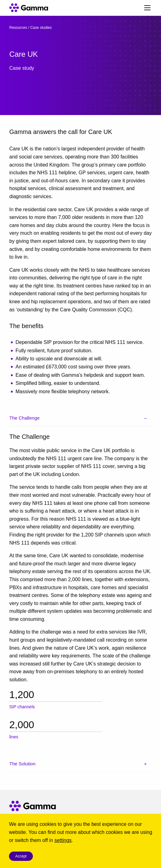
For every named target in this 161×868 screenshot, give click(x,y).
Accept (21, 856)
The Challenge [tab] (25, 418)
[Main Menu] (147, 8)
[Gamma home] (27, 8)
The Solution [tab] (22, 764)
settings (63, 840)
